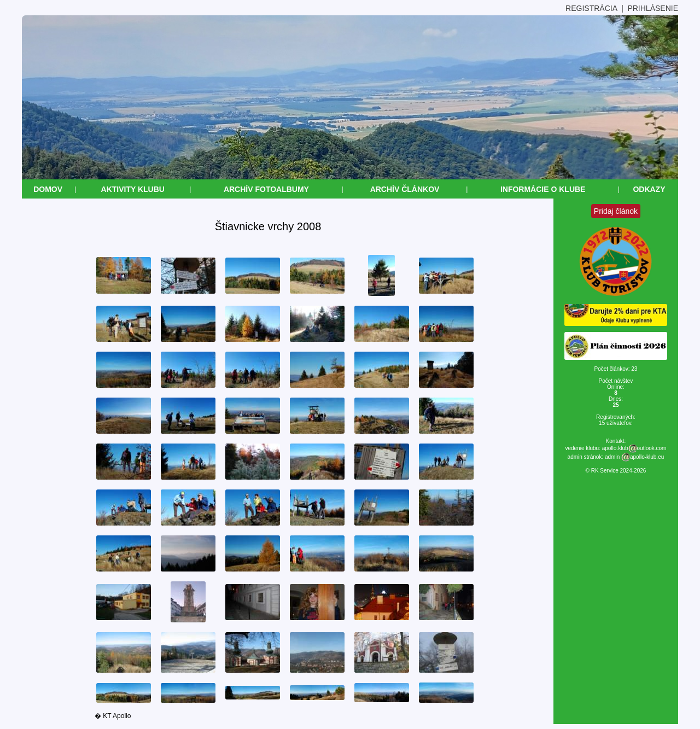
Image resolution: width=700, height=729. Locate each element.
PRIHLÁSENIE (653, 8)
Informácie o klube (543, 189)
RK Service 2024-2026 (619, 471)
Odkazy (649, 189)
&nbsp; (5, 724)
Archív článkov (405, 189)
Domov (48, 189)
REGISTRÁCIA (591, 8)
